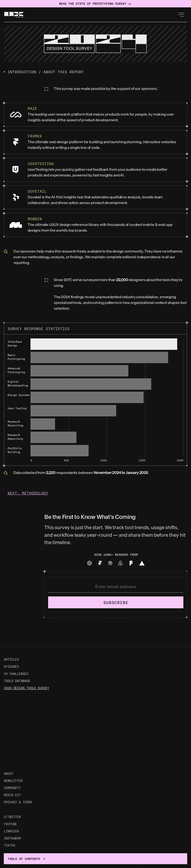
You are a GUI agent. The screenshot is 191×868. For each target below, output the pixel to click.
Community (12, 788)
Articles (11, 659)
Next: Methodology (28, 493)
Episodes (11, 666)
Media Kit (12, 795)
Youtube (10, 824)
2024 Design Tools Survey (26, 688)
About (9, 773)
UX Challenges (16, 674)
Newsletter (13, 781)
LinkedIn (11, 831)
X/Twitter (12, 817)
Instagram (12, 838)
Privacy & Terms (18, 802)
